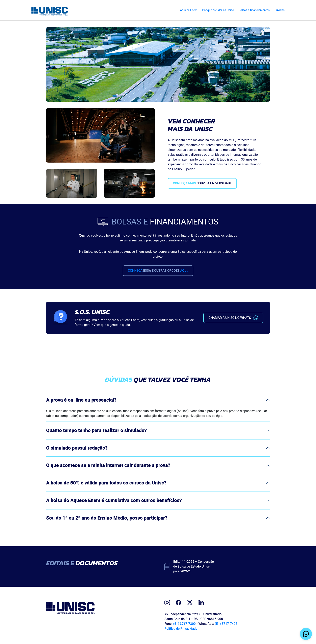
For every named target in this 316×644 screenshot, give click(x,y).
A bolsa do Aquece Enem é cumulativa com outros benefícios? (114, 500)
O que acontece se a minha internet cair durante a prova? (108, 465)
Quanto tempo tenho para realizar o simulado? (97, 430)
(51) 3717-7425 (226, 624)
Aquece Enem (189, 10)
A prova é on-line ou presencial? (81, 400)
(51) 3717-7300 (184, 624)
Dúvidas (280, 10)
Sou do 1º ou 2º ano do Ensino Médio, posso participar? (107, 518)
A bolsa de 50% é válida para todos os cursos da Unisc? (106, 483)
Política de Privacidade (181, 629)
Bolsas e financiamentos (254, 10)
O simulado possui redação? (77, 448)
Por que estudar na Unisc (218, 10)
